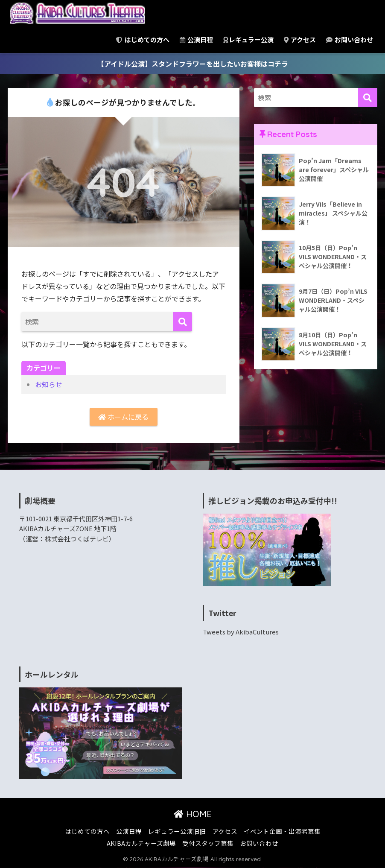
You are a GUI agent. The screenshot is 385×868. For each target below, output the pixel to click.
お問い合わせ (350, 39)
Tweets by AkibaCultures (241, 632)
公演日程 (196, 39)
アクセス (300, 39)
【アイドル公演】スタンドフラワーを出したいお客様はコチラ (193, 64)
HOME (193, 814)
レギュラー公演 (248, 39)
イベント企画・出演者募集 (282, 831)
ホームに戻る (123, 417)
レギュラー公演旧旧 (177, 831)
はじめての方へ (143, 39)
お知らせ (49, 384)
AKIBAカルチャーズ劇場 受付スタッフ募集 (170, 843)
